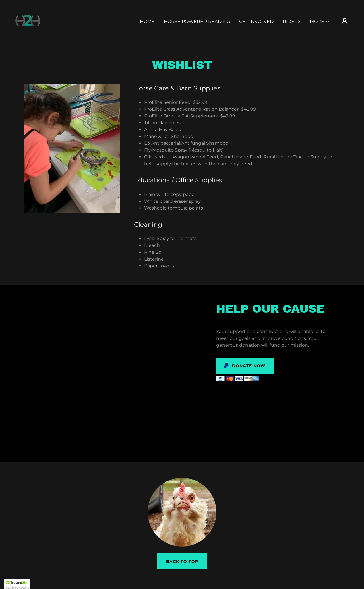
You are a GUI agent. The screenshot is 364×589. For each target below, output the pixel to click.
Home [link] (147, 21)
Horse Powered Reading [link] (197, 21)
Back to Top (182, 561)
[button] (320, 22)
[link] (28, 20)
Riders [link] (292, 21)
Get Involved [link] (256, 21)
